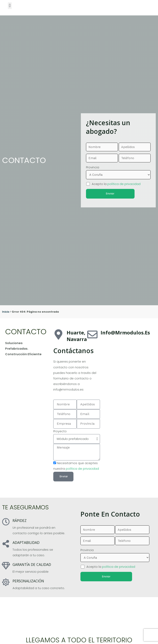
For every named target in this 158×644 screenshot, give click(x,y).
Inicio (6, 312)
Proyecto (60, 431)
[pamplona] (127, 362)
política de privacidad (124, 184)
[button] (10, 6)
